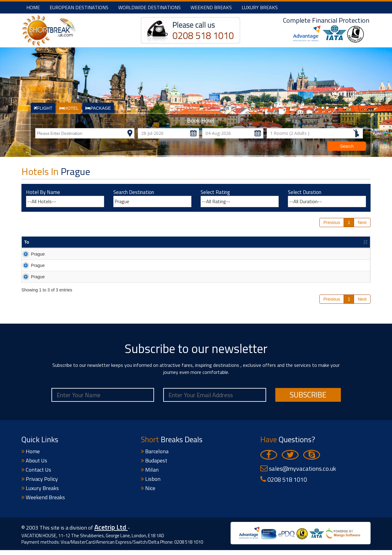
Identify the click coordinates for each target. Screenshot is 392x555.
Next (362, 222)
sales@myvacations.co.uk (298, 474)
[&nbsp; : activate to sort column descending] (350, 242)
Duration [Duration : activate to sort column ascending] (190, 242)
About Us (34, 466)
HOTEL (69, 108)
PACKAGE (98, 108)
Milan (150, 475)
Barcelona (155, 456)
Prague (31, 254)
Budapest (154, 466)
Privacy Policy (40, 484)
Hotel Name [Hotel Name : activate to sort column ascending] (64, 242)
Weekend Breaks (211, 7)
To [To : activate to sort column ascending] (27, 242)
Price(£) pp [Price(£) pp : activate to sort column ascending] (294, 242)
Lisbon (151, 484)
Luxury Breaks (260, 7)
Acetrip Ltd (111, 532)
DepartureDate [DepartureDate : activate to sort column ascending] (238, 242)
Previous (332, 222)
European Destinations (79, 7)
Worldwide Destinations (149, 7)
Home (33, 7)
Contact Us (36, 475)
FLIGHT (43, 108)
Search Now (350, 255)
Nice (148, 493)
